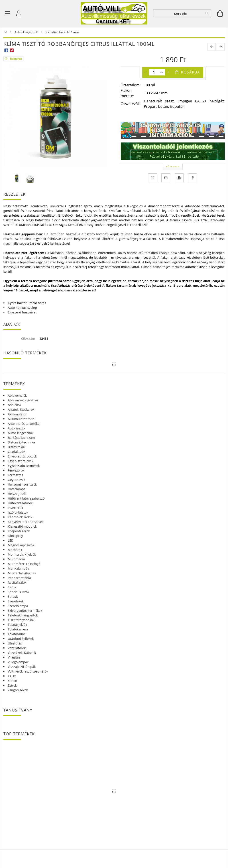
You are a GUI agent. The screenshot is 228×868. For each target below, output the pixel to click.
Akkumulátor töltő (21, 419)
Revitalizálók (17, 582)
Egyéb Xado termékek (24, 466)
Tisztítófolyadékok (21, 620)
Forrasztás (15, 475)
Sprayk (13, 597)
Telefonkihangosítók (23, 615)
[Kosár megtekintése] (220, 13)
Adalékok (14, 405)
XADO (12, 676)
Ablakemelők (17, 395)
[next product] (221, 47)
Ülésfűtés (15, 643)
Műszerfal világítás (22, 573)
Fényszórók (16, 470)
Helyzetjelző (17, 494)
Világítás (14, 657)
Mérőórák (15, 550)
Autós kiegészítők (21, 433)
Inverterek (15, 508)
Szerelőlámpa (18, 606)
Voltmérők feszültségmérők (28, 671)
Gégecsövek (16, 480)
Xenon (12, 681)
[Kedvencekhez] (153, 178)
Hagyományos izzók (22, 484)
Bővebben (173, 167)
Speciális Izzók (18, 592)
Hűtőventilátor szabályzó (26, 498)
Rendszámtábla (19, 578)
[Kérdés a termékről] (193, 178)
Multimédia (16, 559)
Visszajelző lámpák (22, 667)
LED (11, 540)
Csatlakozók (16, 452)
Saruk (12, 587)
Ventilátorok (17, 648)
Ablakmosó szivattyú (23, 400)
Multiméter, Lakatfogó (24, 564)
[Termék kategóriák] (8, 13)
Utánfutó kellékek (21, 639)
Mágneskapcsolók (21, 545)
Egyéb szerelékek (20, 461)
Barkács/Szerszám (21, 438)
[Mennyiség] (154, 72)
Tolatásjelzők (17, 625)
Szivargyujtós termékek (25, 611)
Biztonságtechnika (21, 442)
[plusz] (168, 72)
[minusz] (146, 72)
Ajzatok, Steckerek (21, 410)
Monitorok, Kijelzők (22, 554)
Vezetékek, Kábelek (22, 653)
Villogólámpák (18, 662)
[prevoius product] (212, 47)
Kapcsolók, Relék (20, 517)
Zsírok (12, 685)
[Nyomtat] (179, 178)
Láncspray (15, 536)
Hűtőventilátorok (20, 503)
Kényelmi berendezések (26, 522)
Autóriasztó (16, 428)
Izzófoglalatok (18, 512)
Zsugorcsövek (18, 690)
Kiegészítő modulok (22, 526)
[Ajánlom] (166, 178)
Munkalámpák (18, 568)
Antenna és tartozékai (24, 424)
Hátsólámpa (17, 489)
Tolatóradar (16, 634)
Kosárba (190, 72)
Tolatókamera (18, 629)
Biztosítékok (17, 447)
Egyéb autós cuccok (22, 456)
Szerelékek (16, 601)
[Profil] (19, 13)
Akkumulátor (17, 414)
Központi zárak (19, 531)
